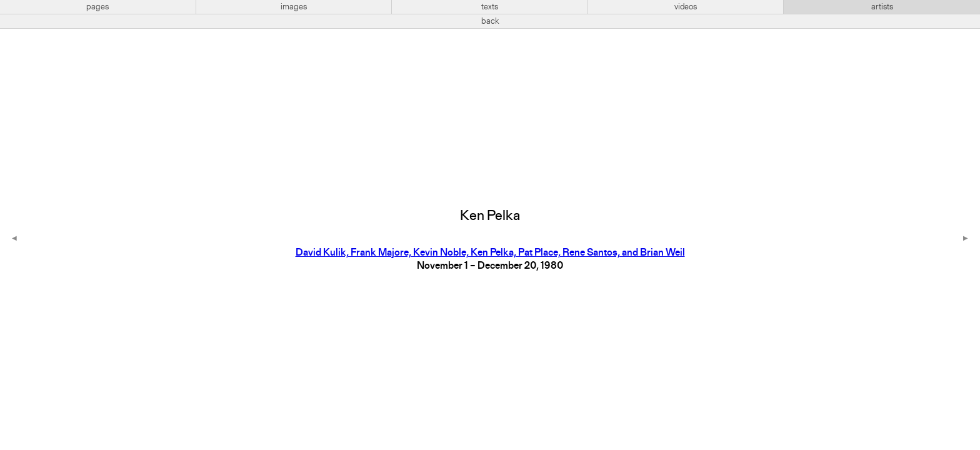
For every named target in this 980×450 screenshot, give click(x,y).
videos (686, 7)
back (490, 21)
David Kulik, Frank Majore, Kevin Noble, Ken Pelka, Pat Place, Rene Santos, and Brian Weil (490, 253)
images (294, 7)
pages (97, 7)
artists (882, 7)
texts (490, 7)
